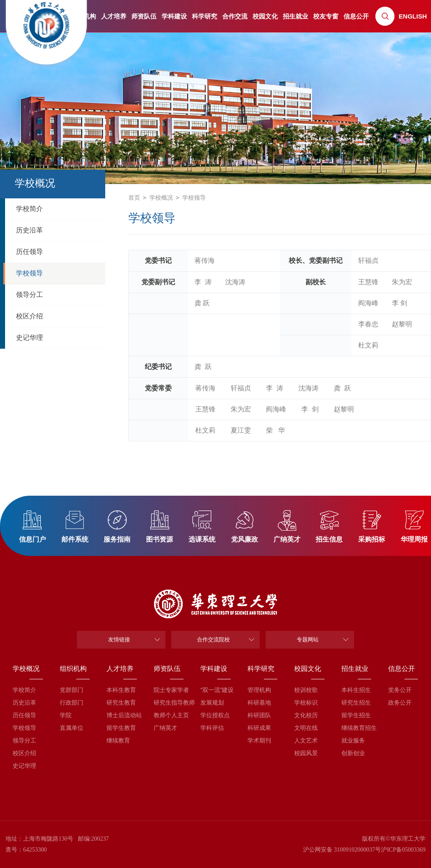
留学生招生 (356, 715)
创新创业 (353, 753)
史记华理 (24, 766)
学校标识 (306, 702)
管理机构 (259, 690)
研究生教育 (121, 702)
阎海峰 (368, 303)
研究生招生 (356, 702)
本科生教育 (121, 690)
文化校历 (306, 715)
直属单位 (72, 728)
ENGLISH (413, 16)
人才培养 (114, 16)
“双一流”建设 (215, 690)
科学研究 (205, 16)
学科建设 (174, 16)
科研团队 (259, 715)
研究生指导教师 (169, 702)
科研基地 (259, 702)
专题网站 (308, 640)
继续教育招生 (356, 728)
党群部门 (72, 690)
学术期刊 (259, 740)
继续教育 (118, 740)
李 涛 (203, 282)
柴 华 (275, 430)
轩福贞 (368, 260)
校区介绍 (24, 753)
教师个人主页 (169, 715)
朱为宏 (402, 282)
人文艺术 (306, 740)
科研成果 (259, 728)
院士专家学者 (169, 690)
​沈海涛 (235, 282)
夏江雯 (241, 430)
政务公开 (400, 702)
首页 (134, 198)
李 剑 (399, 303)
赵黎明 (402, 324)
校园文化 (265, 16)
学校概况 (161, 198)
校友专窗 (326, 16)
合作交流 (235, 16)
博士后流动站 (121, 715)
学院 (66, 715)
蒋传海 (205, 260)
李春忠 (368, 324)
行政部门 (72, 702)
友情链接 (119, 640)
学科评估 (212, 728)
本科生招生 (356, 690)
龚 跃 (202, 303)
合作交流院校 (213, 640)
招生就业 (295, 16)
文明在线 (306, 728)
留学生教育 (121, 728)
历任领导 (24, 715)
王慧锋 (368, 282)
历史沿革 (24, 702)
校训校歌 (306, 690)
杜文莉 (368, 345)
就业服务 (353, 740)
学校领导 (194, 198)
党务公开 (400, 690)
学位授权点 (215, 715)
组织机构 (73, 669)
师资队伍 (144, 16)
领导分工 (24, 740)
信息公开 (356, 16)
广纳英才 (165, 728)
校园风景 (306, 753)
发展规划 (212, 702)
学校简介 (24, 690)
